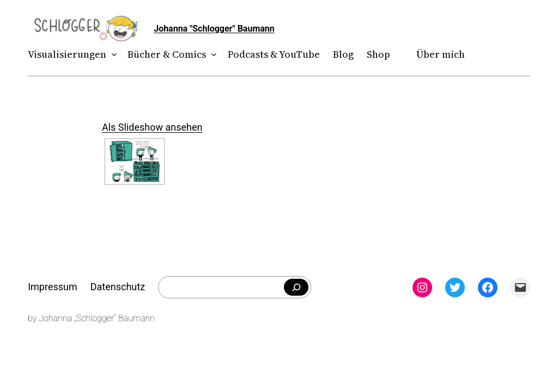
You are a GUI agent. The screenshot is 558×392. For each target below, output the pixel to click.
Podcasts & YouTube (274, 54)
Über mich (441, 54)
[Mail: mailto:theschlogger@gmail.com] (520, 287)
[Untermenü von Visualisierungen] (112, 55)
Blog (343, 54)
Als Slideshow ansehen (152, 127)
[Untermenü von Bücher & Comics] (212, 55)
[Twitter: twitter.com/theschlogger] (455, 287)
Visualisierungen (67, 54)
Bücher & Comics (167, 54)
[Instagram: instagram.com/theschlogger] (422, 287)
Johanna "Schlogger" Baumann (214, 29)
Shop (378, 54)
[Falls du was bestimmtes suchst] (296, 287)
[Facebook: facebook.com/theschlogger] (488, 287)
